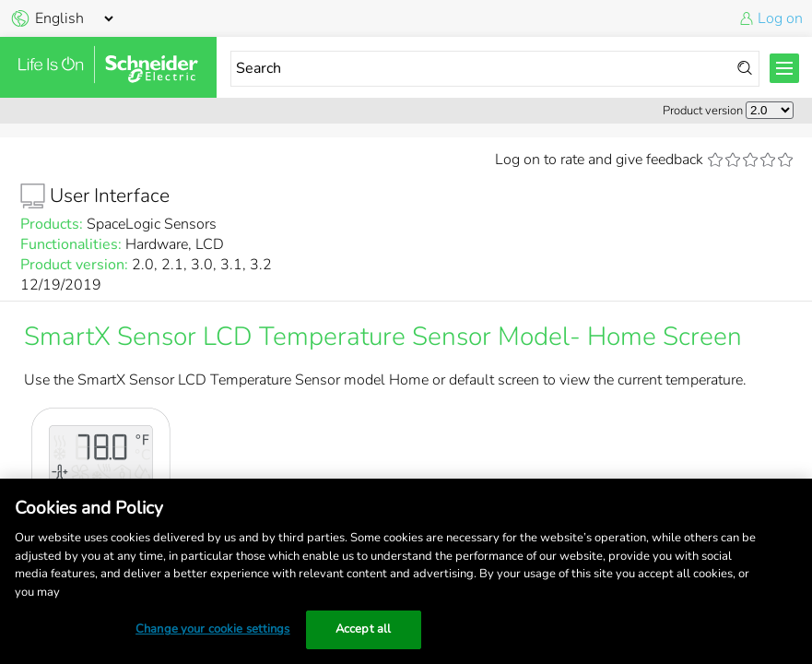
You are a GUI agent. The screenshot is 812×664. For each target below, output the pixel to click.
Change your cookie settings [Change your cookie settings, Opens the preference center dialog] (213, 629)
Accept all (363, 629)
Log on (780, 18)
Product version (703, 111)
